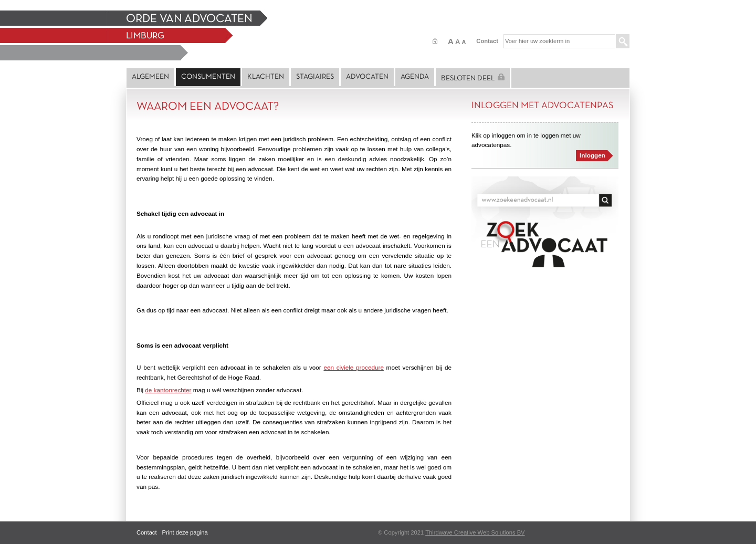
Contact (487, 41)
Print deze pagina (185, 532)
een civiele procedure (354, 367)
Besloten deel (473, 78)
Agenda (415, 77)
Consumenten (208, 77)
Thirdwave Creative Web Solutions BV (475, 532)
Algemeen (150, 77)
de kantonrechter (168, 390)
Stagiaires (315, 77)
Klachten (266, 77)
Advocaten (367, 77)
